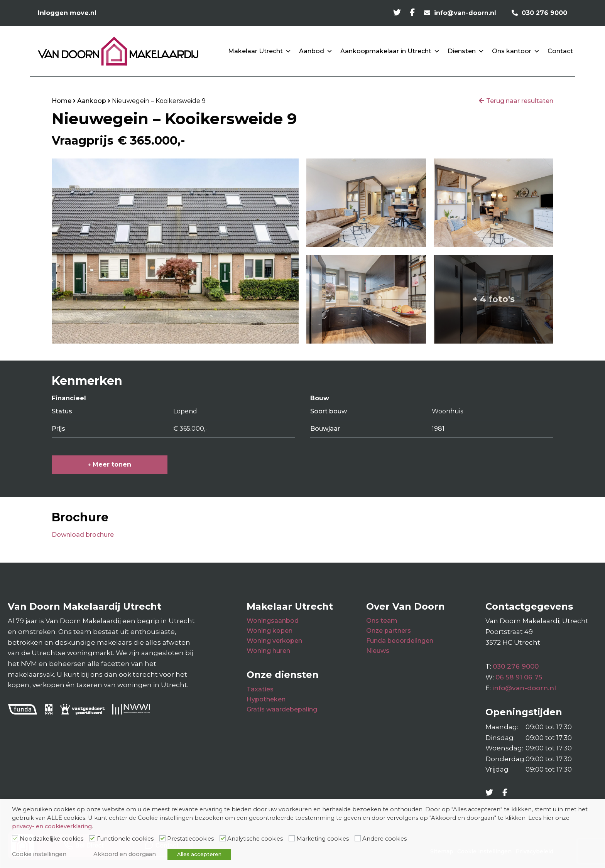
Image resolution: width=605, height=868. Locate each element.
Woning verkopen (274, 641)
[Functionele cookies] (92, 838)
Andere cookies (384, 839)
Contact (560, 51)
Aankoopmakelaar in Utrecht (390, 51)
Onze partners (389, 631)
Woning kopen (270, 631)
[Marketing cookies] (292, 838)
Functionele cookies (125, 839)
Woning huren (268, 651)
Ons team (382, 621)
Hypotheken (266, 699)
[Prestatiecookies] (162, 838)
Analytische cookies (255, 839)
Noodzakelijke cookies (52, 839)
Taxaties (260, 689)
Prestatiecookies (190, 839)
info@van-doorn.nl (524, 688)
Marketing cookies (323, 839)
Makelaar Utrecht (260, 51)
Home (62, 101)
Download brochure (83, 535)
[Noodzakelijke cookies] (15, 838)
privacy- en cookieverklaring (52, 826)
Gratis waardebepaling (282, 709)
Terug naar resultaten (520, 101)
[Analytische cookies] (223, 838)
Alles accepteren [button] (199, 854)
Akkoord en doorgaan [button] (125, 854)
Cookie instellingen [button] (39, 854)
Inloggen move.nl (67, 13)
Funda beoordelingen (400, 641)
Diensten (466, 51)
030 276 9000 (516, 666)
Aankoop (92, 101)
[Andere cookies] (358, 838)
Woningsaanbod (273, 621)
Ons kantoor (516, 51)
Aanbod (316, 51)
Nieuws (378, 651)
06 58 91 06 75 (519, 677)
